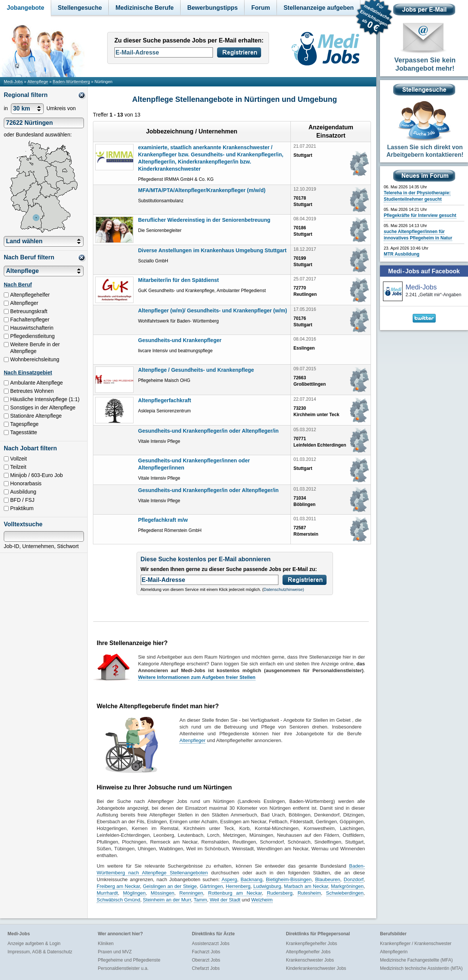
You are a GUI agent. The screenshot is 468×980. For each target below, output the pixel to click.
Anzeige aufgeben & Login (34, 944)
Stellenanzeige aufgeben (319, 8)
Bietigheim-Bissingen (289, 879)
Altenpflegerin (394, 952)
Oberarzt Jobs (206, 960)
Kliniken (106, 944)
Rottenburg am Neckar (235, 893)
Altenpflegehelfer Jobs (308, 952)
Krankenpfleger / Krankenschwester (416, 944)
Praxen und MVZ (115, 952)
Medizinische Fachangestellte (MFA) (416, 960)
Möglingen (134, 893)
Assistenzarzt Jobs (211, 944)
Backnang (252, 879)
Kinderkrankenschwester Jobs (316, 968)
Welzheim (262, 900)
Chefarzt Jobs (206, 968)
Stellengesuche (80, 8)
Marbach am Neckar (306, 886)
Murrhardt (107, 893)
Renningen (191, 893)
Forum (261, 8)
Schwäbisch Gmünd (119, 900)
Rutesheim (309, 893)
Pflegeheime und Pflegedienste (129, 960)
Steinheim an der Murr (167, 900)
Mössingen (162, 893)
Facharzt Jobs (206, 952)
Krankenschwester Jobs (310, 960)
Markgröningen (347, 886)
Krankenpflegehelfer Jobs (311, 944)
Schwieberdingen (345, 893)
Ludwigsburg (267, 886)
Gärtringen (211, 886)
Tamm (200, 900)
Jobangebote (26, 8)
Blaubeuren (328, 879)
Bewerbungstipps (213, 8)
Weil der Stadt (225, 900)
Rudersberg (280, 893)
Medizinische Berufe (145, 8)
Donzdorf (354, 879)
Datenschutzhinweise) (284, 589)
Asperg (229, 879)
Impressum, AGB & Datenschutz (40, 952)
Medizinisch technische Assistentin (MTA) (421, 968)
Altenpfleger (192, 740)
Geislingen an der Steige (170, 886)
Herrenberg (238, 886)
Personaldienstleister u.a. (123, 968)
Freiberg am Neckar (118, 886)
